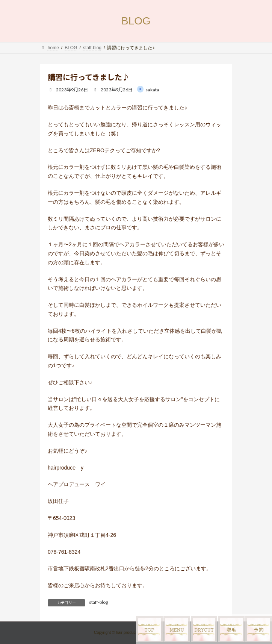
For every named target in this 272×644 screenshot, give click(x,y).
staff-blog (98, 602)
